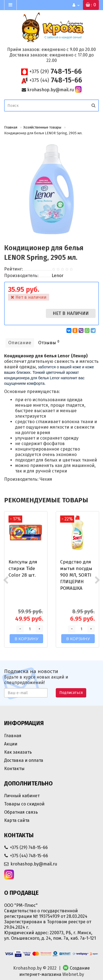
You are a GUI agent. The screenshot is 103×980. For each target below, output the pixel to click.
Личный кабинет (22, 796)
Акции (11, 744)
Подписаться (71, 693)
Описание (20, 343)
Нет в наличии (71, 313)
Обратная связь (21, 812)
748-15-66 (56, 72)
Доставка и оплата (24, 760)
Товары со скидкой (24, 804)
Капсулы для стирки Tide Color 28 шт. (23, 569)
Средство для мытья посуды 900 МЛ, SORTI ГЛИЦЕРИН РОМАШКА (76, 575)
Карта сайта (17, 820)
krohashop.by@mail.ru (51, 90)
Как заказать (18, 752)
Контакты (14, 769)
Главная (11, 127)
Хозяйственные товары (42, 127)
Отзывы (49, 342)
